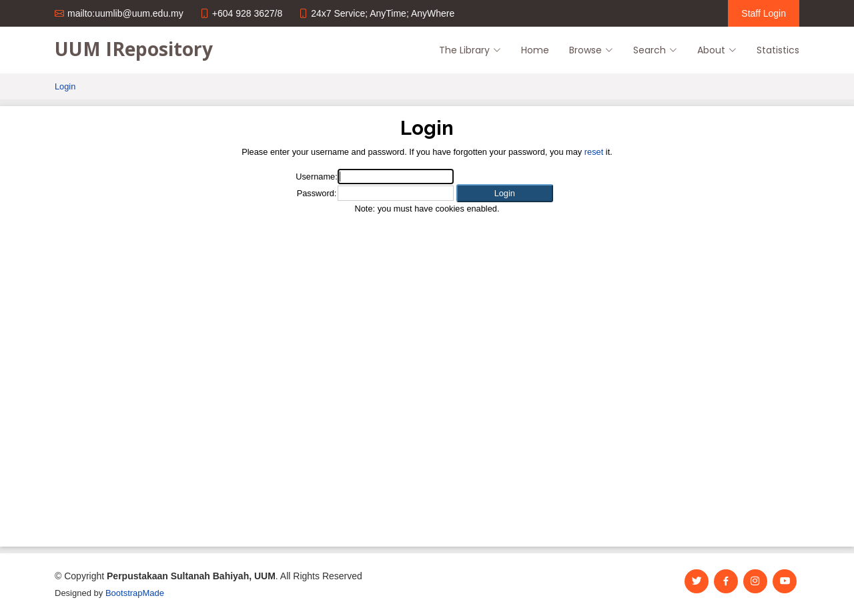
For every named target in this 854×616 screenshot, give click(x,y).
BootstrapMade (135, 593)
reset (594, 152)
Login (65, 86)
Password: (317, 193)
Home (535, 50)
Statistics (778, 50)
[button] (505, 193)
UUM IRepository (134, 49)
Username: (317, 177)
